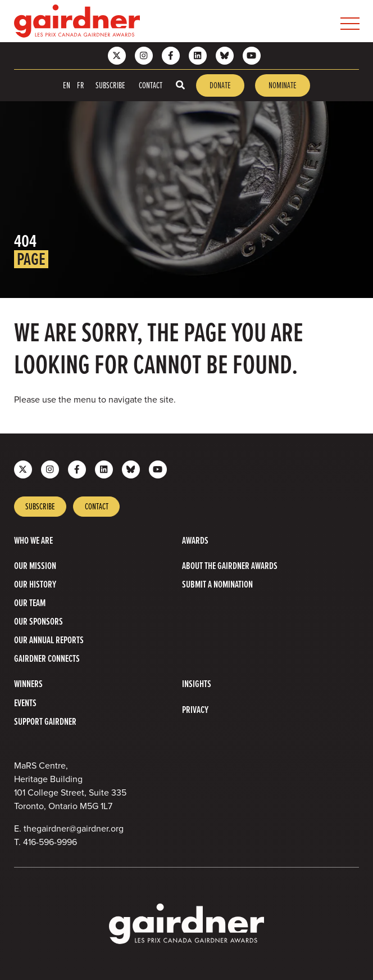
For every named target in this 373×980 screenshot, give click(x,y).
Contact (151, 85)
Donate (220, 85)
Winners (28, 684)
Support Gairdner (45, 722)
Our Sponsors (38, 622)
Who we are (33, 541)
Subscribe (110, 85)
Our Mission (35, 566)
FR (81, 85)
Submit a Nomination (217, 584)
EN (67, 85)
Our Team (30, 603)
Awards (195, 541)
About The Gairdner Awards (230, 566)
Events (25, 703)
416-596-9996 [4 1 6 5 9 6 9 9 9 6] (50, 842)
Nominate (283, 85)
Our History (35, 584)
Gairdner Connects (47, 659)
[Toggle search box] (180, 85)
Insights (197, 684)
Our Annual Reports (49, 640)
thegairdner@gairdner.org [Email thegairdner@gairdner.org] (74, 828)
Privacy (195, 710)
